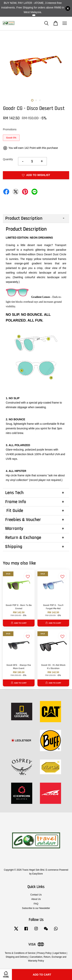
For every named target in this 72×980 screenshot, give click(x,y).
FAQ (36, 904)
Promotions (10, 129)
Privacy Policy (44, 953)
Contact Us (36, 895)
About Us (36, 899)
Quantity (8, 159)
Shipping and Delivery (17, 957)
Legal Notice (60, 953)
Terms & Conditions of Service (20, 953)
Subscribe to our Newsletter (36, 908)
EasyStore (38, 874)
